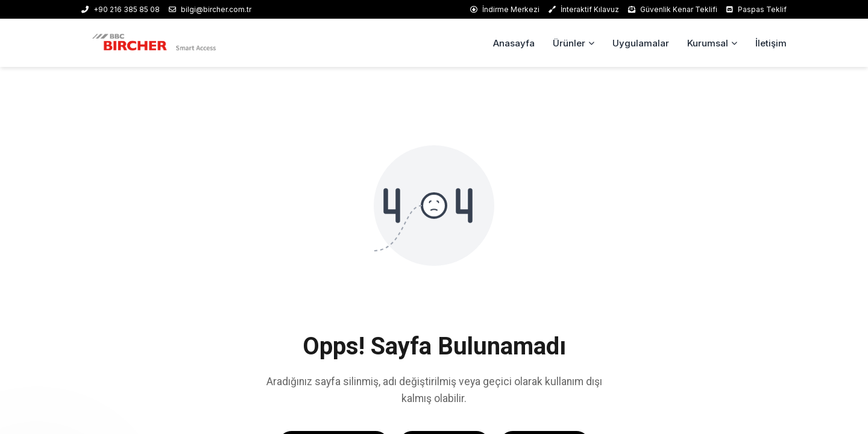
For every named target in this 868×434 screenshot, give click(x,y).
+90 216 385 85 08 (121, 9)
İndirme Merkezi (505, 9)
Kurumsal (708, 43)
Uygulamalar (641, 43)
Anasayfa (514, 43)
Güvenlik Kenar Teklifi (673, 9)
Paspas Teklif (756, 9)
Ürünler (569, 43)
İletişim (771, 43)
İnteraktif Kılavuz (584, 9)
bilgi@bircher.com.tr (210, 9)
